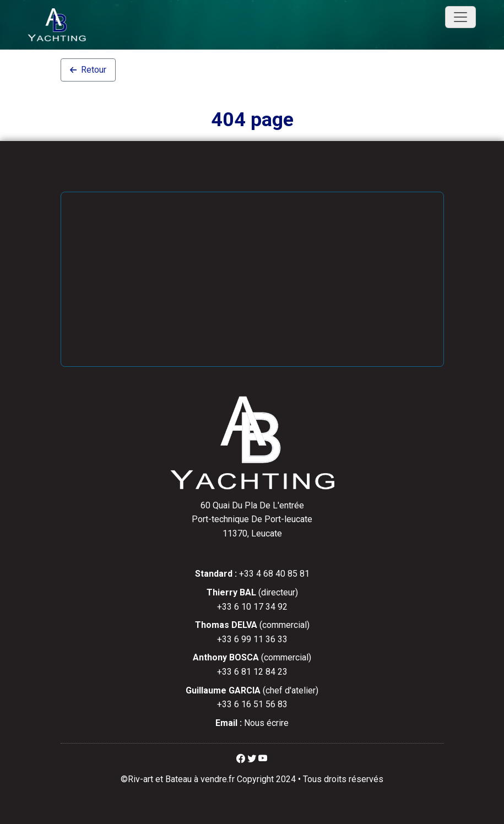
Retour (88, 70)
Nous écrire (266, 723)
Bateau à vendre (196, 779)
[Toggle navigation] (460, 17)
